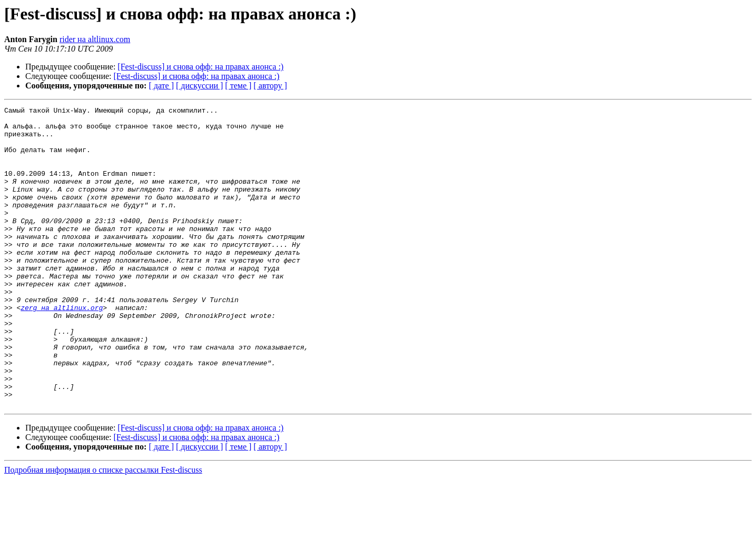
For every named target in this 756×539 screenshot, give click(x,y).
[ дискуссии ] (199, 86)
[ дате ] (161, 86)
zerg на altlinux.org (62, 348)
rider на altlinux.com (95, 39)
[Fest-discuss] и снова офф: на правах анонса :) (200, 67)
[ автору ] (270, 86)
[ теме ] (238, 86)
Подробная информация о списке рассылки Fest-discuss (103, 530)
